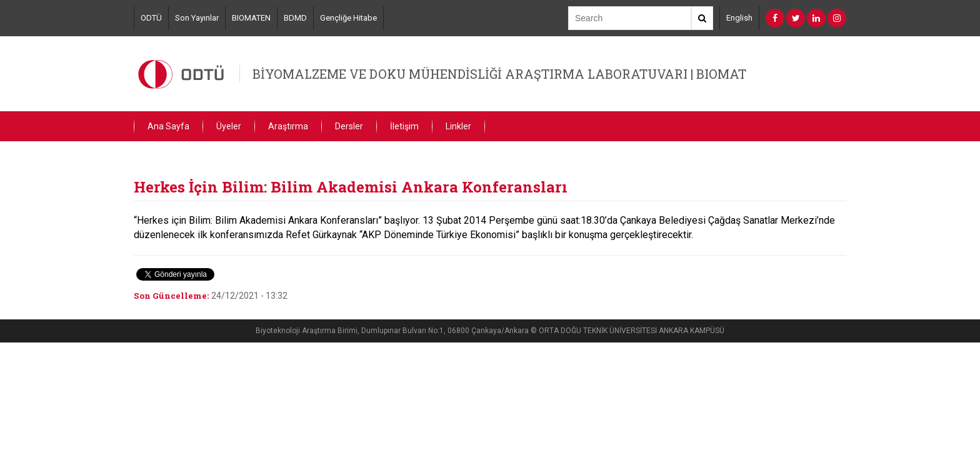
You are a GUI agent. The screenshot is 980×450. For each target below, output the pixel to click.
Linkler (458, 126)
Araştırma (288, 126)
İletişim (404, 126)
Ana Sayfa (168, 126)
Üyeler (229, 126)
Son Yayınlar (197, 18)
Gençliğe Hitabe (348, 18)
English (739, 18)
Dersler (349, 126)
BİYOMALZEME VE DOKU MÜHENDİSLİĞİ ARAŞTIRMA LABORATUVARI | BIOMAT (499, 74)
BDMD (295, 18)
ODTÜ (151, 18)
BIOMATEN (251, 18)
